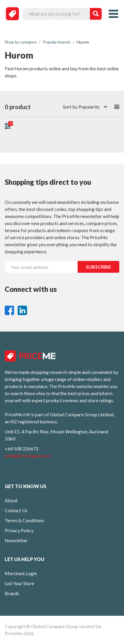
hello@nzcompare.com (28, 456)
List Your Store (19, 583)
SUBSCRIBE (98, 267)
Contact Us (16, 510)
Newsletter (16, 540)
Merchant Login (21, 573)
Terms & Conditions (25, 520)
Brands (12, 593)
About (11, 500)
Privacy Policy (19, 530)
